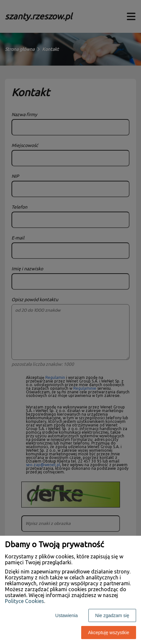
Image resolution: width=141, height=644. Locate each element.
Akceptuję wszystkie (109, 633)
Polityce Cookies (24, 601)
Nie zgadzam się (112, 615)
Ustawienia (66, 615)
